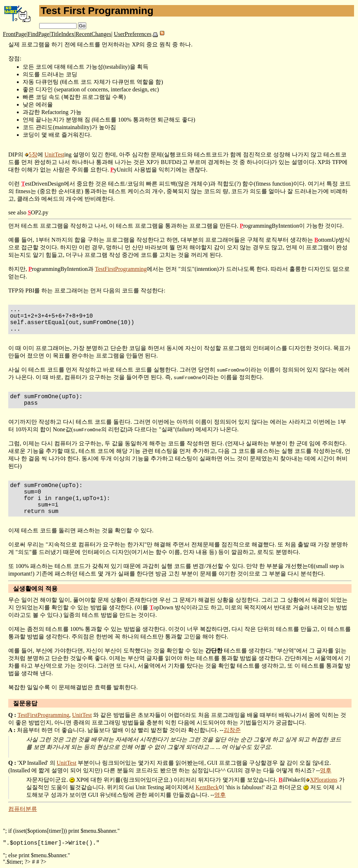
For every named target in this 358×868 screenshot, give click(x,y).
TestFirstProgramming (121, 269)
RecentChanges (93, 34)
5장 (33, 154)
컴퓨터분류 (23, 809)
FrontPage (15, 34)
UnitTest (54, 154)
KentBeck (207, 787)
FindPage (38, 34)
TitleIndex (63, 34)
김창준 (232, 730)
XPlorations (323, 780)
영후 (326, 770)
